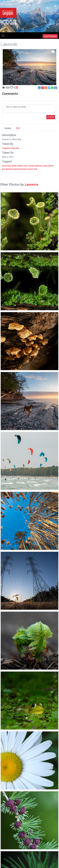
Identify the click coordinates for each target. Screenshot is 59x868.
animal (9, 169)
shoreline (6, 166)
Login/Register (50, 36)
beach (24, 169)
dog (45, 166)
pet (4, 169)
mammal (16, 169)
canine (51, 166)
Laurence (31, 185)
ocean (31, 166)
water (14, 166)
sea (26, 166)
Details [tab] (8, 128)
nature (20, 166)
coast (30, 169)
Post (51, 117)
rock (35, 169)
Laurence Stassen (11, 148)
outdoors (38, 166)
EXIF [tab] (18, 128)
